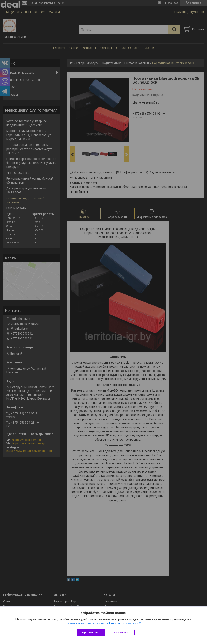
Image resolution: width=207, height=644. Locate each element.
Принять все (91, 633)
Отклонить (122, 633)
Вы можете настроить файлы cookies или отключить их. (102, 623)
